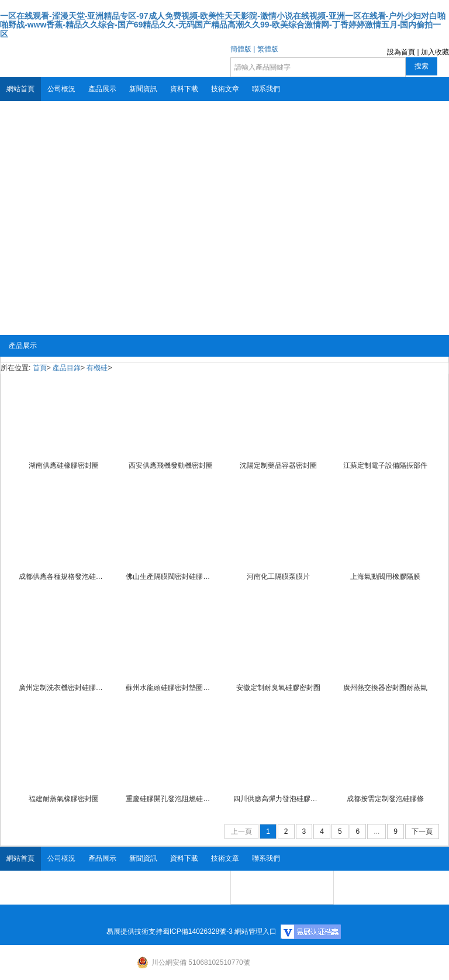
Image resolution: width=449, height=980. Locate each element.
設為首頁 (401, 52)
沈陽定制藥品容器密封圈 (278, 465)
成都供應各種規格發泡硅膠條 (64, 577)
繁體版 (268, 49)
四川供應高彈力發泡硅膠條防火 (278, 799)
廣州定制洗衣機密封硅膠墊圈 (64, 688)
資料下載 (184, 89)
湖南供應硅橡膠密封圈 (64, 465)
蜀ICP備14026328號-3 (198, 931)
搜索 (422, 66)
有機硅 (97, 368)
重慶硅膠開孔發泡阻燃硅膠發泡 (171, 799)
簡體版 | (243, 49)
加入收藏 (435, 52)
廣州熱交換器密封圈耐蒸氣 (385, 688)
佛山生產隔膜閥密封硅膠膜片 (171, 577)
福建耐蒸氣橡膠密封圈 (64, 799)
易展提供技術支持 (134, 931)
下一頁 (422, 831)
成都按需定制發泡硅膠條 (385, 799)
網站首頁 (20, 89)
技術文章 (225, 89)
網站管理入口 (255, 931)
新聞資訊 (143, 89)
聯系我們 (266, 89)
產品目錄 (67, 368)
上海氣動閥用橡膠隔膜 (385, 577)
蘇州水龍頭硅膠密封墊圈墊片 (171, 688)
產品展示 (102, 89)
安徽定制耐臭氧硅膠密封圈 (278, 688)
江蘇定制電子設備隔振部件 (385, 465)
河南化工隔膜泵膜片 (278, 577)
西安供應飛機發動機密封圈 (171, 465)
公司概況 (61, 89)
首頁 (40, 368)
